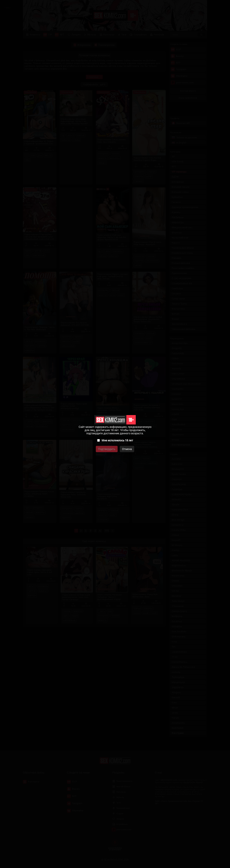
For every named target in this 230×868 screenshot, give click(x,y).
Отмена (127, 449)
